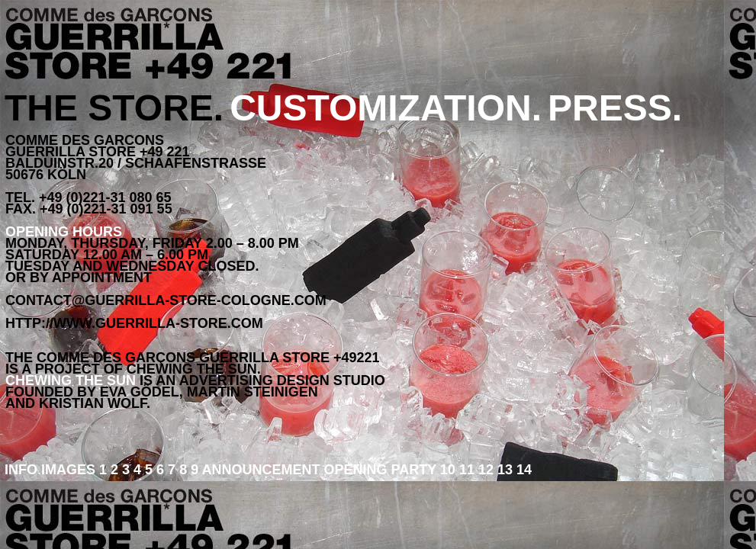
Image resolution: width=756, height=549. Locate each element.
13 (503, 470)
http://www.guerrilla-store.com (134, 323)
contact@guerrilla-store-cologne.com (166, 300)
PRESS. (615, 108)
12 (484, 470)
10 (448, 470)
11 (465, 470)
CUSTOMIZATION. (386, 108)
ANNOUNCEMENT (263, 470)
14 (522, 470)
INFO (23, 470)
